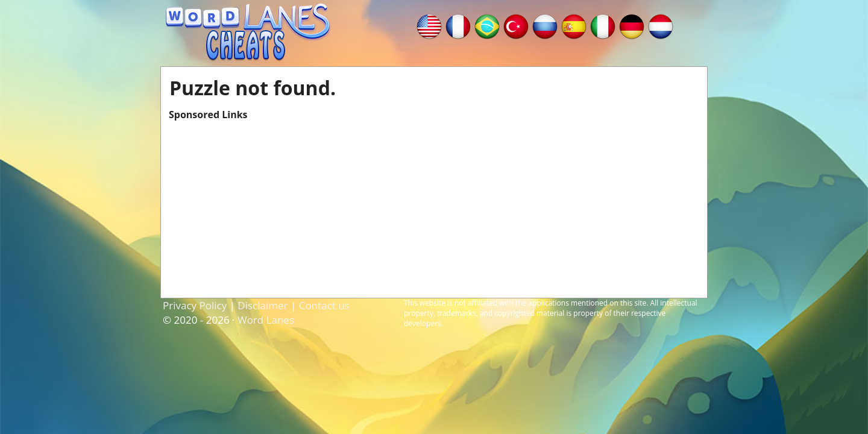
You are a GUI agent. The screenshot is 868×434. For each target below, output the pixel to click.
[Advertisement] (434, 206)
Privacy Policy (195, 305)
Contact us (324, 305)
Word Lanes (266, 320)
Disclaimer (263, 305)
